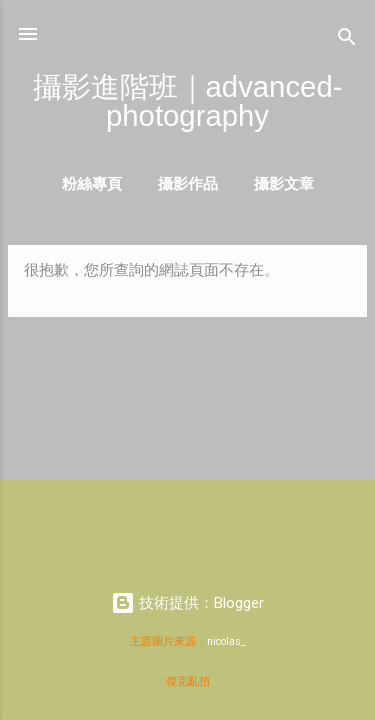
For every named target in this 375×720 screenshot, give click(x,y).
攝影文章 (284, 183)
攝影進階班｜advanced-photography (188, 101)
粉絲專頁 (92, 183)
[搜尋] (347, 40)
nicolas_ (226, 641)
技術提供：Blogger (187, 603)
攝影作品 (188, 183)
